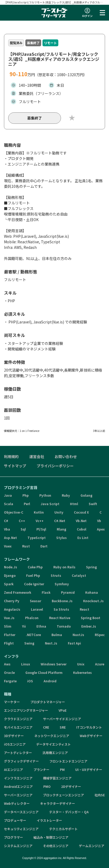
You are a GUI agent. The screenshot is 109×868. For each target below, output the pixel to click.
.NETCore (33, 635)
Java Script (50, 504)
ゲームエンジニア (92, 846)
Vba (7, 529)
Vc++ (40, 521)
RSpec (100, 635)
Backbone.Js (62, 601)
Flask (46, 592)
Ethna (41, 626)
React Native (60, 618)
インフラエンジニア (18, 778)
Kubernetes (82, 672)
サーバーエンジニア (18, 795)
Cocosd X (81, 512)
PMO (47, 786)
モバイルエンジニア (18, 727)
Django (10, 575)
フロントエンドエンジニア (68, 761)
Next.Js (51, 643)
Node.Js (11, 567)
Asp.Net (10, 538)
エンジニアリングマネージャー (26, 710)
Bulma (57, 635)
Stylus (61, 538)
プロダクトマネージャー (48, 702)
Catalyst (79, 575)
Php (26, 495)
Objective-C (14, 512)
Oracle (9, 672)
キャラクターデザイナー (58, 803)
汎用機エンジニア (55, 753)
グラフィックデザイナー (21, 761)
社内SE (100, 795)
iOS (30, 681)
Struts (56, 575)
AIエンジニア (13, 769)
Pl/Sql (41, 529)
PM (62, 769)
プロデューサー (15, 820)
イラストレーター (49, 820)
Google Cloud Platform (44, 672)
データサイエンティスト (53, 744)
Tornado (64, 626)
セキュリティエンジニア (21, 829)
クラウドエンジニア (18, 719)
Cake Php (35, 567)
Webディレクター (17, 803)
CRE (46, 727)
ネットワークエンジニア (52, 736)
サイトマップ (15, 466)
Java (8, 495)
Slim (8, 626)
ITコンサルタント (89, 727)
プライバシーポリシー (55, 466)
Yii (24, 626)
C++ (22, 521)
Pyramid (68, 592)
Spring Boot (91, 618)
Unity (59, 512)
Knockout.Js (93, 601)
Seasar (35, 601)
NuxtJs (78, 635)
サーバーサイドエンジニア (62, 719)
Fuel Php (33, 575)
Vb (99, 521)
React (84, 609)
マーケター (12, 702)
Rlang (61, 529)
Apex (101, 529)
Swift (93, 504)
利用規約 (11, 456)
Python (45, 495)
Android (50, 681)
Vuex (8, 546)
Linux (26, 664)
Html (74, 504)
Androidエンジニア (18, 786)
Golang (86, 495)
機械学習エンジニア (57, 778)
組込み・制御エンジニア (51, 837)
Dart (44, 546)
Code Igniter (34, 584)
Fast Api (74, 643)
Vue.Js (9, 618)
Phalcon (32, 618)
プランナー (41, 769)
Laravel (37, 609)
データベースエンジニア (21, 812)
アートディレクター (18, 753)
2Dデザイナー (71, 786)
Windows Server (54, 664)
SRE (63, 727)
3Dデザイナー (14, 736)
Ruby (66, 495)
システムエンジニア (18, 846)
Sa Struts (61, 609)
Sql (23, 529)
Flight (9, 643)
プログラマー (13, 837)
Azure (100, 664)
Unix (81, 664)
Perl (27, 504)
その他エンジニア (56, 846)
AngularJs (12, 609)
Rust (26, 546)
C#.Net (60, 521)
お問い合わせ (66, 456)
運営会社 (37, 456)
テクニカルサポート (63, 829)
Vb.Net (81, 521)
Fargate (10, 681)
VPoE (63, 710)
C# (6, 521)
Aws (7, 664)
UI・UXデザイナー (89, 769)
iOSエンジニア (15, 744)
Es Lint (83, 538)
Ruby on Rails (64, 567)
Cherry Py (12, 601)
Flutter (10, 635)
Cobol (82, 529)
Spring (91, 567)
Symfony (62, 584)
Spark (9, 584)
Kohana (92, 592)
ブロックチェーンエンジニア (63, 795)
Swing (29, 643)
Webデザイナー (91, 736)
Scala (9, 504)
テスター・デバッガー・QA (69, 812)
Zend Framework (18, 592)
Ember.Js (89, 626)
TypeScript (37, 538)
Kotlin (39, 512)
